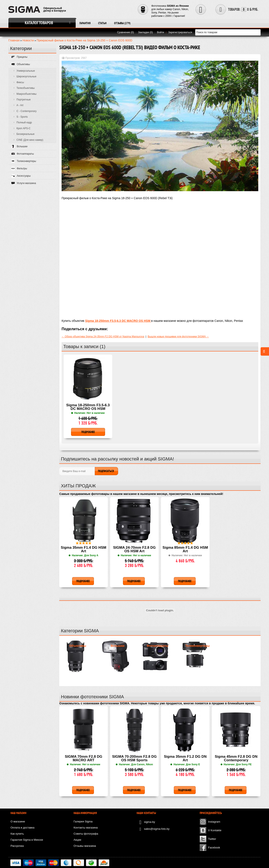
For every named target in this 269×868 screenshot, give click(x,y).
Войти (161, 32)
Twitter (212, 839)
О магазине (18, 821)
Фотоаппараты (158, 646)
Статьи (102, 23)
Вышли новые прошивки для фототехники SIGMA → (178, 337)
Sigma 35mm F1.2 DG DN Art (185, 758)
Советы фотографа (86, 834)
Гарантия (85, 23)
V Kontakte (215, 830)
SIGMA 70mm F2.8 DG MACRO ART (84, 758)
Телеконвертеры (198, 646)
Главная (14, 40)
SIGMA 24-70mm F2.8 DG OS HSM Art (134, 549)
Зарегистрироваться (180, 32)
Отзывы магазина (85, 846)
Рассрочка (17, 846)
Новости (28, 40)
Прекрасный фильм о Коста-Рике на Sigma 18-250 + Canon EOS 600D (84, 40)
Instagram (214, 822)
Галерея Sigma (83, 821)
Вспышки (118, 646)
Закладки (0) (145, 32)
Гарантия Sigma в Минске (27, 840)
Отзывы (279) (122, 23)
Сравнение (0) (125, 32)
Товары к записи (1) (84, 347)
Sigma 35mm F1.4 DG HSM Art (83, 549)
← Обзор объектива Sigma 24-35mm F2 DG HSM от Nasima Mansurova (103, 337)
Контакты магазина (86, 828)
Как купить (17, 834)
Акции (77, 840)
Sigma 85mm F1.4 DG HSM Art (185, 549)
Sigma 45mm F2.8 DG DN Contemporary (236, 758)
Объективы (78, 646)
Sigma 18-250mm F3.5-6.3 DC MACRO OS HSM (88, 407)
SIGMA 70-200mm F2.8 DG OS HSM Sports (134, 758)
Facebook (214, 848)
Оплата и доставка (22, 828)
